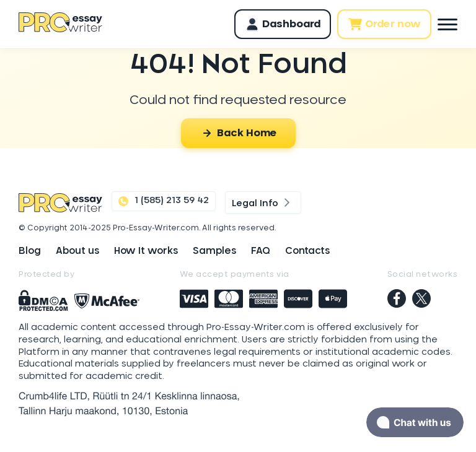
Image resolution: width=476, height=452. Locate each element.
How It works (146, 251)
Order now (384, 24)
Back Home (238, 133)
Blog (30, 251)
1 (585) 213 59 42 (164, 201)
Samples (214, 251)
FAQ (261, 251)
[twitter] (421, 300)
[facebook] (397, 300)
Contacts (307, 251)
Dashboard (283, 24)
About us (77, 251)
